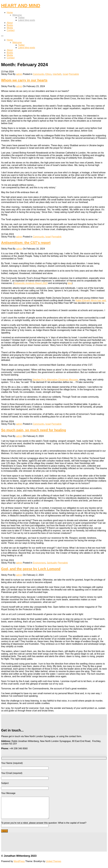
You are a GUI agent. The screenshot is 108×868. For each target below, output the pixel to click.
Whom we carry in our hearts (24, 80)
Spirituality (52, 563)
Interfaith (57, 74)
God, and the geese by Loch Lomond (31, 569)
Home (10, 13)
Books (10, 25)
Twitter (21, 18)
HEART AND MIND (21, 6)
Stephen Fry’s (55, 380)
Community (39, 74)
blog (70, 283)
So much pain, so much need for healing (34, 430)
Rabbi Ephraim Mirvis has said (91, 300)
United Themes (54, 866)
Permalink (74, 74)
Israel (65, 74)
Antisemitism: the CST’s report (26, 243)
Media (10, 28)
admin (19, 74)
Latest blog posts (27, 20)
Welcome (17, 15)
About (10, 23)
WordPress (19, 866)
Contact (11, 30)
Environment (39, 563)
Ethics (49, 74)
